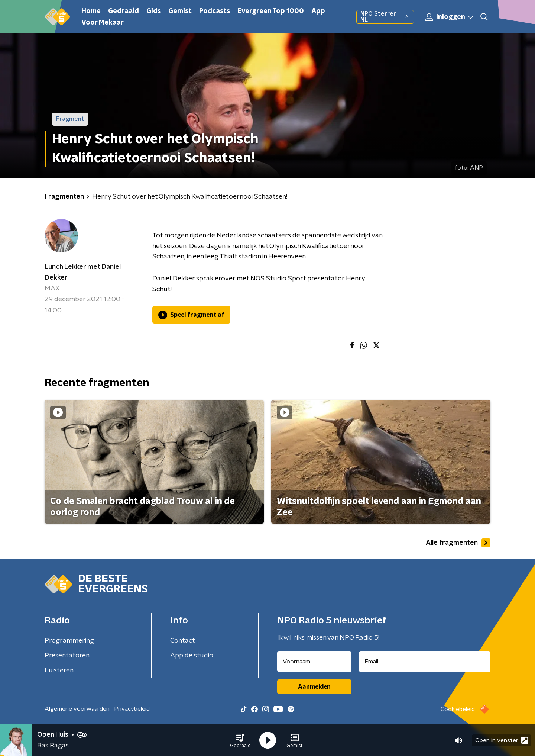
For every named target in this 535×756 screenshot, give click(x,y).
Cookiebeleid (458, 709)
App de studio (192, 656)
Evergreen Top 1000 (271, 11)
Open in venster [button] (502, 740)
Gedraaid (124, 11)
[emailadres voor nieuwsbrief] (425, 662)
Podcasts (215, 11)
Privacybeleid (132, 709)
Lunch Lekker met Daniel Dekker (83, 272)
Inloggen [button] (450, 17)
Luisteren (59, 670)
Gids (154, 11)
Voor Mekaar (103, 23)
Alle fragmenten (458, 543)
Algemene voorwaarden (77, 709)
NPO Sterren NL (385, 17)
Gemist (180, 11)
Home (91, 11)
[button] (240, 740)
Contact (183, 641)
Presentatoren (67, 656)
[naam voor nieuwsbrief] (314, 662)
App (318, 11)
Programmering (69, 641)
